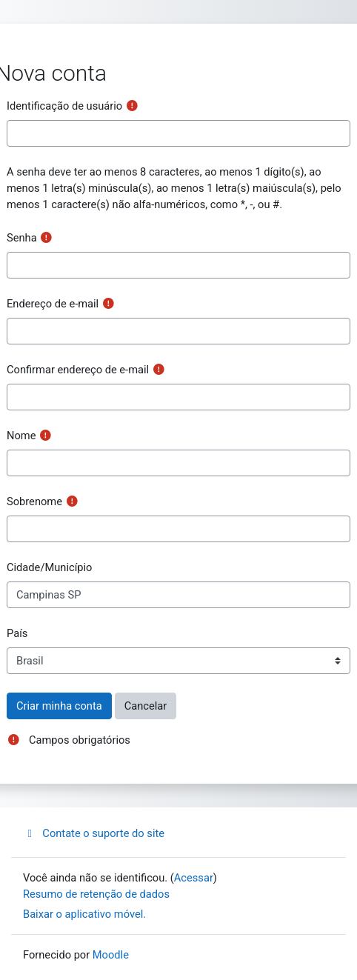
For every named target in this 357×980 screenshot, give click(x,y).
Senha (22, 238)
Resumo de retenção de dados (96, 894)
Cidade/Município (49, 567)
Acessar (194, 878)
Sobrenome (34, 501)
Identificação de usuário (64, 106)
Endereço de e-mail (53, 304)
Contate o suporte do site (94, 833)
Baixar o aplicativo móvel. (84, 914)
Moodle (111, 955)
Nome (21, 436)
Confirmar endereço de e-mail (78, 370)
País (17, 633)
